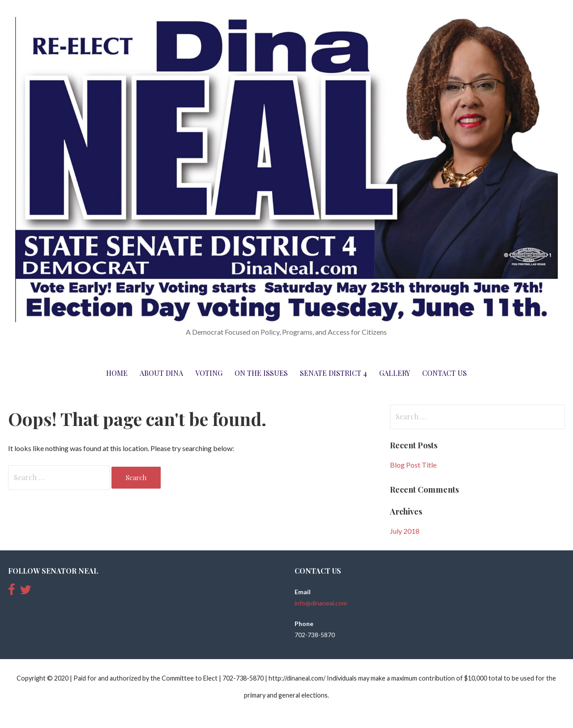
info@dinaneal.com (321, 603)
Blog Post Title (413, 465)
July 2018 (405, 531)
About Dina (161, 373)
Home (117, 373)
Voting (209, 373)
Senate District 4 (334, 373)
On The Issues (261, 373)
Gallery (395, 373)
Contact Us (445, 373)
